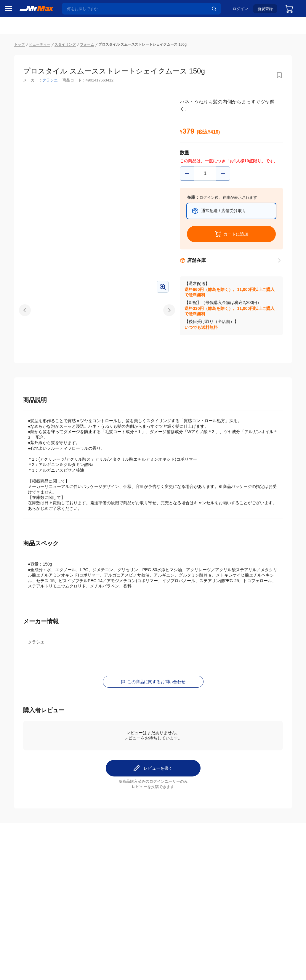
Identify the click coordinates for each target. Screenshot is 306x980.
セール (13, 60)
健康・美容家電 (22, 379)
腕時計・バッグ (22, 441)
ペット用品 (17, 416)
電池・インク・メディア (26, 454)
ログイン (235, 11)
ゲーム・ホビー (22, 466)
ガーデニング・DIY (25, 478)
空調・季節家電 (22, 354)
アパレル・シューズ (26, 429)
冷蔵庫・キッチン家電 (26, 342)
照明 (11, 391)
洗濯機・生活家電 (24, 366)
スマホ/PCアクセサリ (26, 404)
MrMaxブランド (22, 83)
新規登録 (260, 11)
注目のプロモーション (28, 71)
